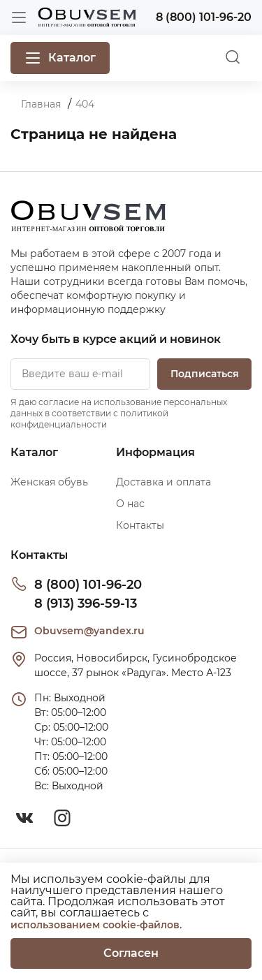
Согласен (131, 953)
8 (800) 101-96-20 (88, 585)
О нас (130, 504)
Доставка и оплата (163, 482)
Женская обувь (49, 482)
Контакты (140, 525)
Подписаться (205, 374)
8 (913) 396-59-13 (86, 604)
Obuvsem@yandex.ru (89, 631)
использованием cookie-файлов (95, 925)
